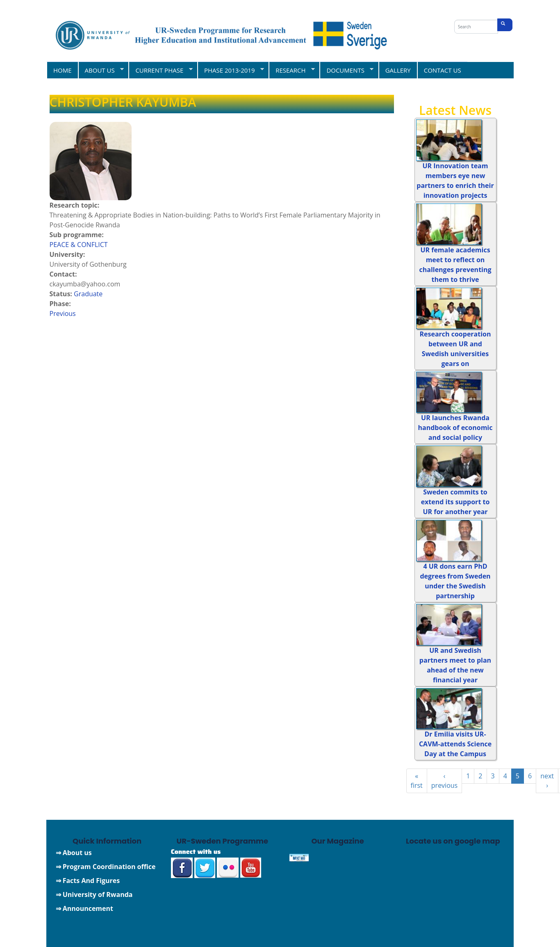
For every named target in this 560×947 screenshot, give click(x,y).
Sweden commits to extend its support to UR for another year (455, 502)
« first (417, 781)
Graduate (88, 294)
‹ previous (444, 781)
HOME (63, 70)
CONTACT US (443, 70)
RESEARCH (292, 70)
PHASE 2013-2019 (231, 70)
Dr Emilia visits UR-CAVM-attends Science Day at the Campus (455, 744)
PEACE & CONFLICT (79, 245)
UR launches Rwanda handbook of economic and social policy (455, 428)
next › (547, 781)
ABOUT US (101, 70)
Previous (63, 313)
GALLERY (398, 70)
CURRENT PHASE (160, 70)
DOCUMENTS (346, 70)
